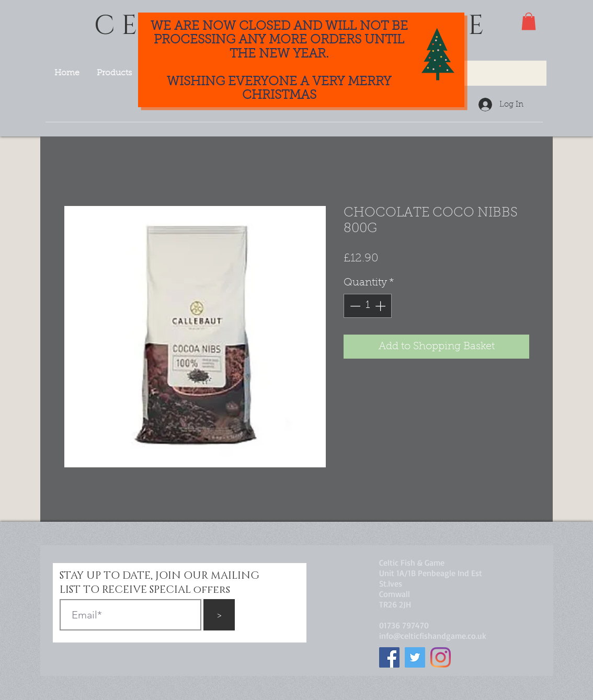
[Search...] (478, 73)
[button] (529, 21)
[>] (219, 615)
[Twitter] (415, 657)
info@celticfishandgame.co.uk (433, 636)
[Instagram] (441, 657)
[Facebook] (389, 657)
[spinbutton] (368, 306)
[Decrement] (354, 306)
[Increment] (381, 306)
